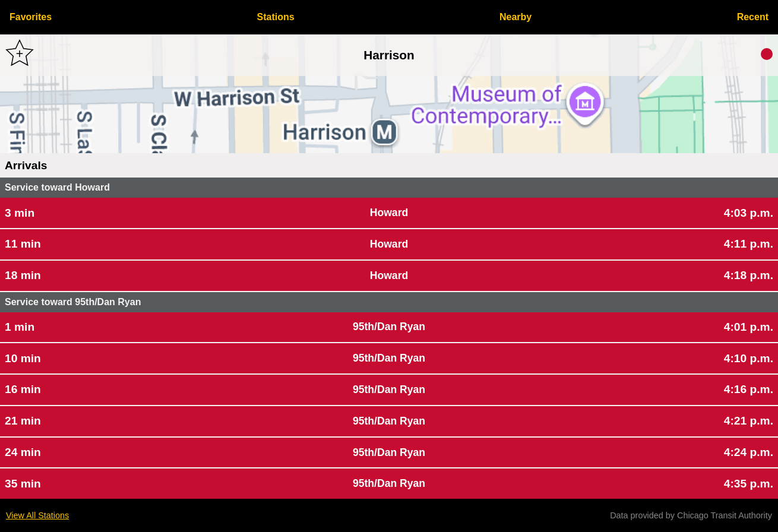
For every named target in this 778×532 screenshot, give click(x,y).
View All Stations (37, 515)
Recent (753, 17)
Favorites (31, 17)
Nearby (515, 17)
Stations (276, 17)
